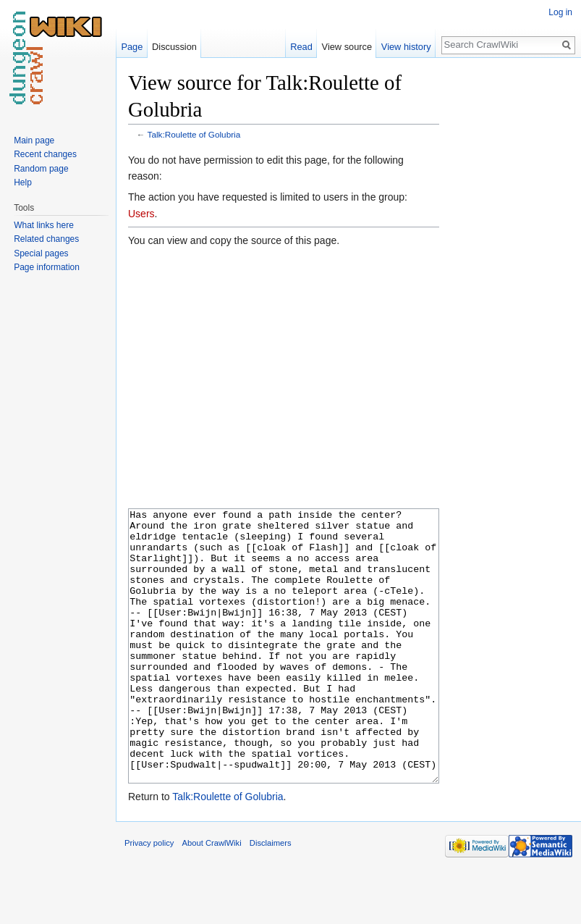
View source (347, 47)
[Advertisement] (512, 287)
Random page (41, 169)
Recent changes (45, 154)
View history (406, 47)
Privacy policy (149, 897)
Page (132, 47)
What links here (44, 225)
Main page (34, 140)
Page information (47, 267)
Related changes (46, 239)
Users (141, 214)
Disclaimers (271, 897)
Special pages (41, 253)
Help (23, 182)
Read (301, 47)
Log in (560, 12)
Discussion (174, 47)
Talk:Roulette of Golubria (194, 134)
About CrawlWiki (212, 897)
